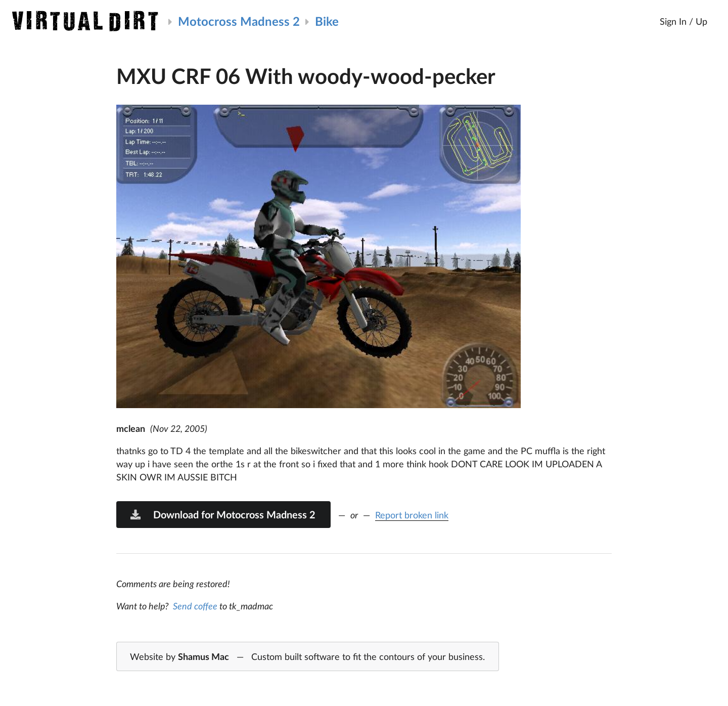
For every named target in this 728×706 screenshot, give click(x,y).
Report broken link (412, 515)
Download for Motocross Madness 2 (222, 514)
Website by (307, 657)
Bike (327, 21)
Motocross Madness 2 (239, 21)
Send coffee (195, 606)
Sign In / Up (684, 21)
